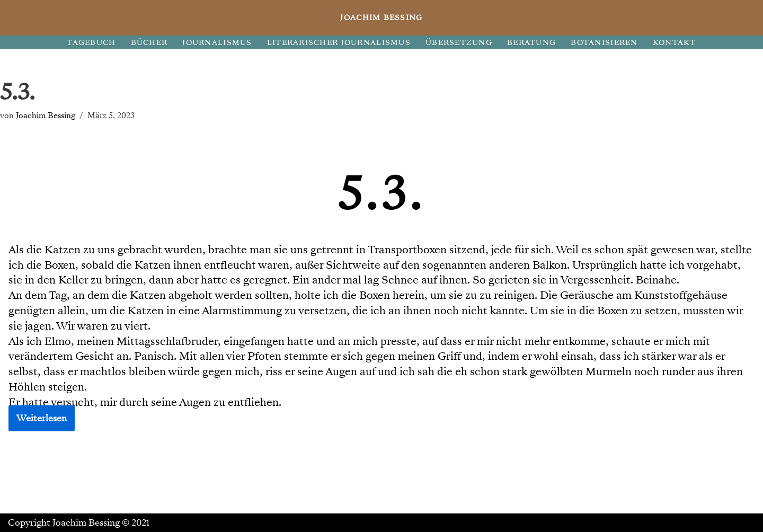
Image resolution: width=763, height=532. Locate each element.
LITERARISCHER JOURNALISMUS (339, 43)
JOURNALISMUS (217, 43)
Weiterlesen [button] (42, 418)
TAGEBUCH (91, 43)
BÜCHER (149, 43)
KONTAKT (675, 43)
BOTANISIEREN (604, 43)
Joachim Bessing (46, 115)
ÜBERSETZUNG (459, 43)
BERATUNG (531, 43)
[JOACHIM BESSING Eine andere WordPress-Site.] (382, 18)
